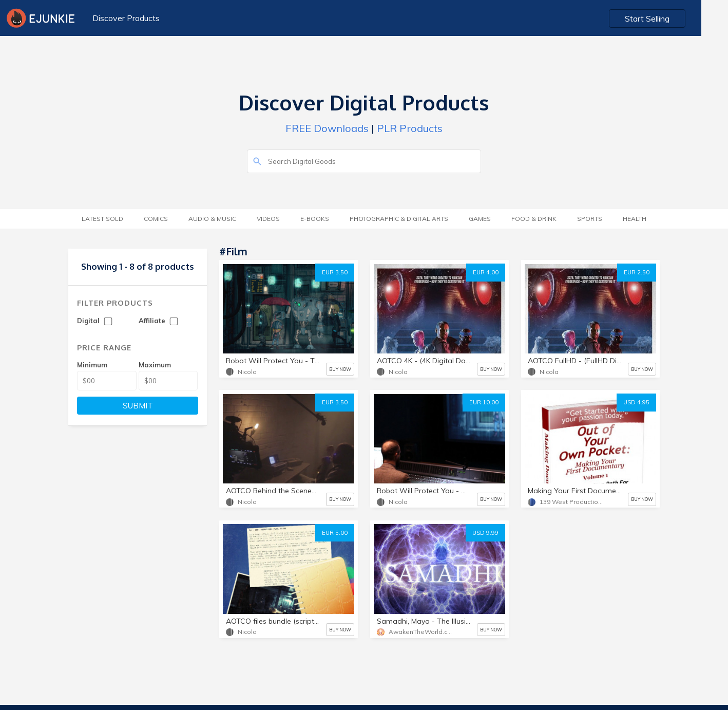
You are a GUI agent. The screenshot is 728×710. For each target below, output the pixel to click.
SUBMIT (138, 406)
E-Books (315, 219)
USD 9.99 (485, 533)
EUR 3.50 (335, 272)
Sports (590, 219)
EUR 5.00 (335, 533)
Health (635, 219)
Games (480, 219)
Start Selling (674, 18)
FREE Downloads (327, 128)
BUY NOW (340, 369)
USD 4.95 (636, 402)
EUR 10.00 (484, 402)
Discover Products (126, 18)
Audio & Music (212, 219)
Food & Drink (534, 219)
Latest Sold (102, 219)
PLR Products (410, 128)
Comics (156, 219)
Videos (268, 219)
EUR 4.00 (486, 272)
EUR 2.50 (637, 272)
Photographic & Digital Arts (399, 219)
